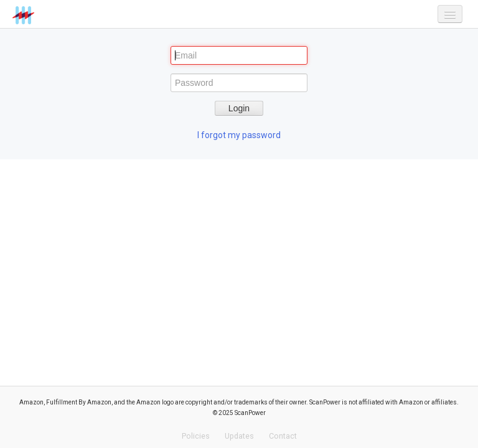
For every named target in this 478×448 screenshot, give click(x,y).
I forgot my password (239, 135)
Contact (283, 436)
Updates (239, 436)
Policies (196, 436)
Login (239, 108)
